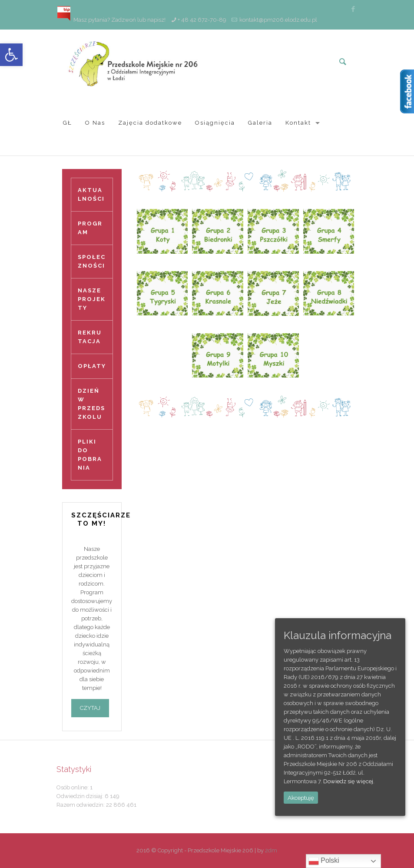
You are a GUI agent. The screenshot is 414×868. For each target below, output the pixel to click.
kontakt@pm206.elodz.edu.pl (278, 20)
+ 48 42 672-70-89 (202, 20)
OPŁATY (92, 366)
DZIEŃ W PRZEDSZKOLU (91, 404)
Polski (324, 861)
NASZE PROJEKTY (92, 299)
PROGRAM (90, 228)
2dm (271, 850)
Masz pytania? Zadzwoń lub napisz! (111, 20)
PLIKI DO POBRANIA (90, 455)
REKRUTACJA (90, 337)
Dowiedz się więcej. (349, 781)
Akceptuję (301, 798)
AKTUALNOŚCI (91, 194)
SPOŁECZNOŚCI (92, 261)
